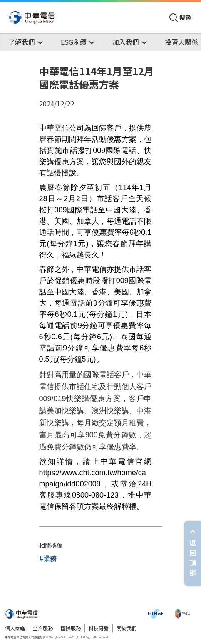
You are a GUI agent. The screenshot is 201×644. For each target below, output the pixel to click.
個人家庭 (15, 628)
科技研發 (99, 628)
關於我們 (127, 628)
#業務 (48, 558)
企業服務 (43, 628)
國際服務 (71, 628)
